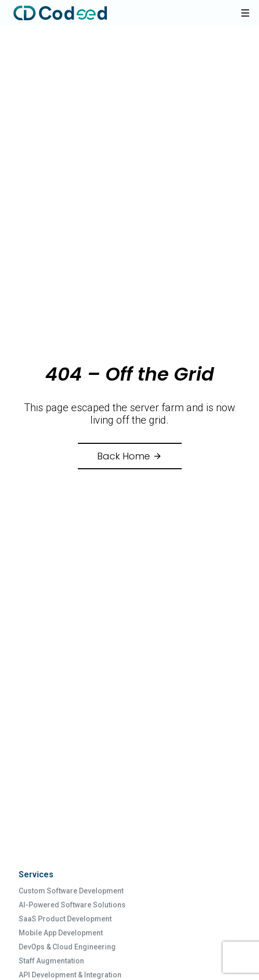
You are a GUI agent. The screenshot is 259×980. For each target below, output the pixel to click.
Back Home (130, 456)
